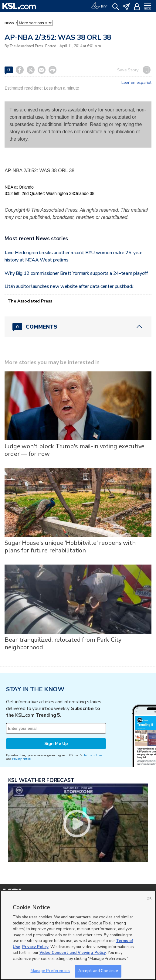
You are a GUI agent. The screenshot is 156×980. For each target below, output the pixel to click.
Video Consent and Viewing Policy (73, 953)
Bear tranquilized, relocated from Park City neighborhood (63, 644)
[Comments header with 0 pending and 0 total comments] (78, 327)
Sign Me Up (56, 744)
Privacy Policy (35, 947)
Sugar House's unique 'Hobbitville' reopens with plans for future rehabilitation (70, 547)
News (10, 23)
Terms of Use (93, 755)
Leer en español (136, 83)
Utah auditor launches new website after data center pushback (69, 286)
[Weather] (99, 6)
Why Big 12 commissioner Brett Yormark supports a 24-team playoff (76, 273)
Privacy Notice (21, 759)
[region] (78, 935)
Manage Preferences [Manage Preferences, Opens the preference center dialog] (50, 971)
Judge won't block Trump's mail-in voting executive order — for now (75, 450)
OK (149, 898)
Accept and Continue (98, 971)
